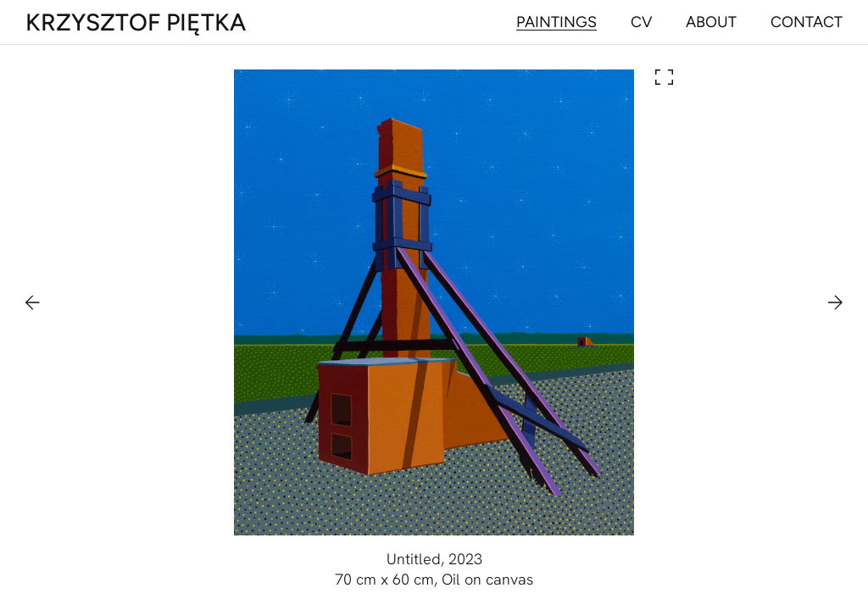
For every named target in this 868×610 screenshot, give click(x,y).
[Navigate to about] (711, 22)
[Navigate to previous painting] (41, 302)
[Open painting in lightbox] (434, 302)
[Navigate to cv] (641, 22)
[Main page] (136, 22)
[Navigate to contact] (807, 22)
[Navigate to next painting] (827, 302)
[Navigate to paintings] (556, 22)
